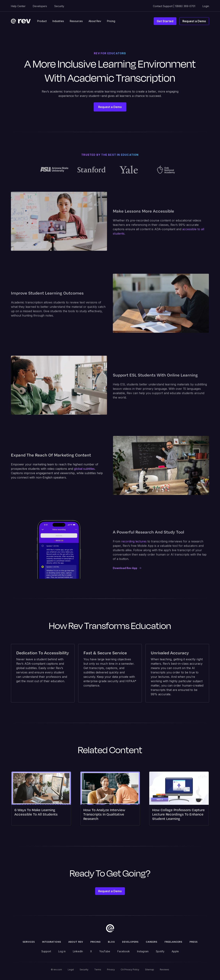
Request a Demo (194, 21)
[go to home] (110, 928)
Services (29, 942)
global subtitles (84, 469)
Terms (98, 970)
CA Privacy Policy (130, 970)
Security (59, 6)
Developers (40, 6)
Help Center (18, 6)
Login (206, 6)
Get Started (165, 21)
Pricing (96, 942)
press (194, 942)
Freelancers (173, 942)
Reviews (164, 970)
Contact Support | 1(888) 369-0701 (174, 6)
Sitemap (150, 970)
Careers (152, 942)
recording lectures (134, 545)
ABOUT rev (76, 942)
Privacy (111, 970)
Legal (71, 970)
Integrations (52, 942)
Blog (111, 942)
